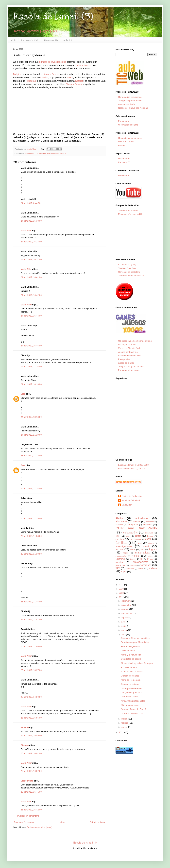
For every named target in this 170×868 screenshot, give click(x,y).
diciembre (126, 601)
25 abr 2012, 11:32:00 (31, 456)
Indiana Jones (83, 65)
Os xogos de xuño (127, 345)
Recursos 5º (124, 159)
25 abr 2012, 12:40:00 (31, 646)
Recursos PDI (51, 40)
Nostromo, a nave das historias (133, 108)
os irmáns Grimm (50, 74)
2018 (122, 589)
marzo (125, 719)
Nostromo (120, 559)
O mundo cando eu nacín (130, 138)
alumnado (29, 153)
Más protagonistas (130, 705)
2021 (122, 585)
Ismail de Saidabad (131, 500)
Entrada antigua (97, 822)
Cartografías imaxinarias (130, 97)
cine (36, 153)
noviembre (127, 605)
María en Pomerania (131, 680)
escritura (120, 539)
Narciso (44, 78)
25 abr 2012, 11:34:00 (31, 488)
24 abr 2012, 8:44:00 (31, 203)
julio (124, 622)
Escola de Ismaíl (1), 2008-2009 (133, 465)
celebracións (131, 533)
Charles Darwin (74, 84)
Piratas (121, 145)
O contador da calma (128, 125)
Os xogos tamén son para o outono (135, 341)
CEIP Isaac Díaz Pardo (136, 528)
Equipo (150, 536)
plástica (119, 562)
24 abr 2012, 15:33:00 (31, 221)
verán (141, 568)
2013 (122, 593)
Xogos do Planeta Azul (129, 348)
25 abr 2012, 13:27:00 (31, 670)
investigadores (53, 153)
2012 (122, 597)
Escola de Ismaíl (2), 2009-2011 (133, 469)
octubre (125, 609)
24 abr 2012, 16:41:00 (31, 277)
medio (135, 556)
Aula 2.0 (68, 40)
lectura (119, 549)
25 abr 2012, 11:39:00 (31, 554)
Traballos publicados (128, 210)
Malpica (17, 74)
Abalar (119, 518)
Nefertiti (79, 81)
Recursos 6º (124, 162)
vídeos (63, 153)
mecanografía (121, 556)
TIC (118, 568)
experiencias (135, 539)
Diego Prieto (27, 781)
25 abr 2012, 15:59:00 (31, 735)
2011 (122, 732)
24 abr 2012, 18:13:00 (31, 384)
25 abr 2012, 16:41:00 (31, 792)
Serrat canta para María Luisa (135, 642)
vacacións (130, 569)
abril (124, 634)
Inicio (13, 40)
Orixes (133, 559)
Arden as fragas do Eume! (133, 709)
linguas (153, 549)
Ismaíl (146, 546)
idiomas (151, 543)
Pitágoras (31, 81)
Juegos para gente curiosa (131, 367)
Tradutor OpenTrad (127, 268)
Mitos (150, 556)
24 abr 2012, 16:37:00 (31, 259)
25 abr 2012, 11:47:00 (31, 620)
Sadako (133, 565)
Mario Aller (26, 230)
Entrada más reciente (24, 822)
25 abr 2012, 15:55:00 (31, 718)
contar (138, 536)
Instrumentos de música (130, 356)
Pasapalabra (124, 359)
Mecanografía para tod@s (131, 214)
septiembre (127, 613)
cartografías (133, 525)
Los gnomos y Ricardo (131, 692)
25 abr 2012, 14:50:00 (31, 697)
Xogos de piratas (126, 363)
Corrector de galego (128, 265)
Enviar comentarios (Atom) (39, 827)
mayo (124, 630)
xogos (124, 572)
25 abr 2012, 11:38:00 (31, 536)
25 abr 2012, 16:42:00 (31, 810)
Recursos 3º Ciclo (30, 40)
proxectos (120, 565)
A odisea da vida (129, 667)
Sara (23, 394)
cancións (119, 525)
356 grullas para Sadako (130, 101)
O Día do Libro (128, 651)
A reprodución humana (132, 671)
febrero (125, 723)
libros (133, 550)
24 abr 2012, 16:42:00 (31, 295)
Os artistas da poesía (131, 659)
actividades (142, 518)
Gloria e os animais (130, 684)
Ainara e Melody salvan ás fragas (137, 663)
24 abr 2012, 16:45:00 (31, 346)
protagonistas (141, 562)
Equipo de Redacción (132, 496)
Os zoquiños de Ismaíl (131, 688)
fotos (140, 543)
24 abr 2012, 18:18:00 (31, 417)
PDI (142, 559)
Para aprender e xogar (129, 370)
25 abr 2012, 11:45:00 (31, 602)
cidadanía (149, 533)
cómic (128, 536)
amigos (137, 522)
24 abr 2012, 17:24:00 (31, 366)
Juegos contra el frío (128, 352)
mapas (125, 553)
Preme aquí (124, 121)
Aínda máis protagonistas (133, 701)
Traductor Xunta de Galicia (131, 276)
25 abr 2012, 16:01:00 (31, 753)
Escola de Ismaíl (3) (53, 16)
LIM (143, 550)
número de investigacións (52, 62)
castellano (147, 525)
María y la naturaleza (131, 655)
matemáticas (142, 553)
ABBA (70, 78)
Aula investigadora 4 (131, 646)
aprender (150, 522)
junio (124, 626)
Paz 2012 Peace (126, 142)
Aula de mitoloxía (126, 104)
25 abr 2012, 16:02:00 (31, 771)
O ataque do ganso (130, 676)
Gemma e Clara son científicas (136, 638)
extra (148, 539)
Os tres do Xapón (129, 697)
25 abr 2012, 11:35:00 (31, 518)
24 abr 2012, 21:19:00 (31, 435)
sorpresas (146, 565)
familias (42, 153)
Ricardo (25, 727)
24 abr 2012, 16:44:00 (31, 316)
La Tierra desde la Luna (132, 713)
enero (125, 727)
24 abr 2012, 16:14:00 (31, 242)
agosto (125, 618)
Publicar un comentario (28, 816)
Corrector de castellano (129, 272)
